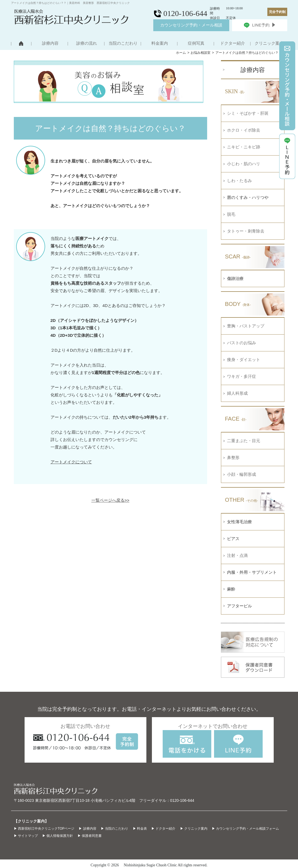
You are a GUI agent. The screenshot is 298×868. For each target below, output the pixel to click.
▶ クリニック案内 (194, 829)
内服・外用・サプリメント (252, 572)
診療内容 (50, 43)
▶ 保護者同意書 (90, 836)
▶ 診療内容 (87, 829)
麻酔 (231, 589)
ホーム (181, 53)
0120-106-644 (182, 800)
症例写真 (196, 43)
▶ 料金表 (140, 829)
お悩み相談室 (201, 53)
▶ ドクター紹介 (163, 829)
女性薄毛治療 (239, 522)
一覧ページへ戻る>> (110, 500)
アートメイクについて (71, 462)
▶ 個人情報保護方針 (58, 836)
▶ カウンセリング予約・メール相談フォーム (245, 829)
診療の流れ (87, 43)
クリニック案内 (269, 43)
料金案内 (160, 43)
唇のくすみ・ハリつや (248, 197)
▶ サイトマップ (26, 836)
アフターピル (239, 606)
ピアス (233, 539)
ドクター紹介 (233, 43)
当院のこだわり (123, 43)
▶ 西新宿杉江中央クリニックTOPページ (44, 829)
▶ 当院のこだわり (114, 829)
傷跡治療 (235, 278)
